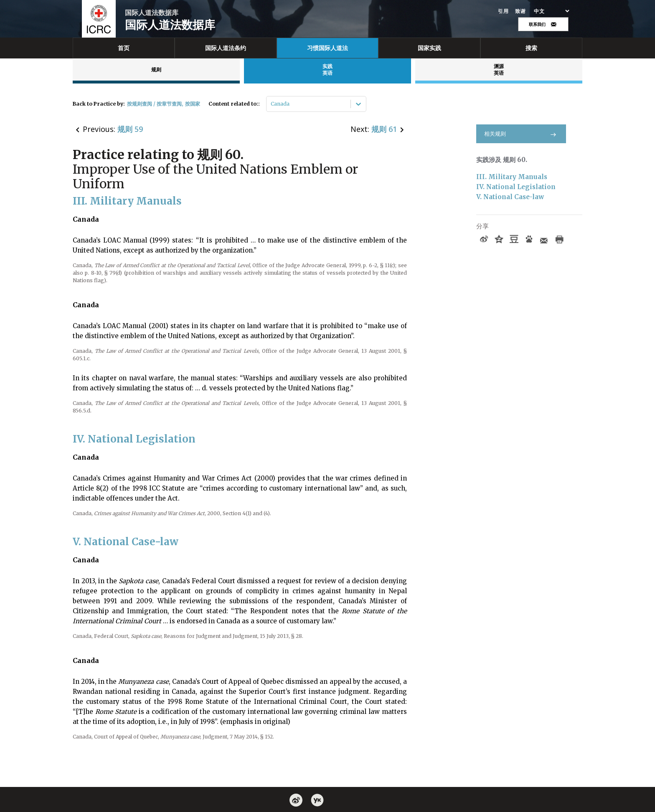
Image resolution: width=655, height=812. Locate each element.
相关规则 (521, 134)
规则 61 (384, 129)
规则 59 (130, 129)
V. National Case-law (510, 197)
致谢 (520, 11)
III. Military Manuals (512, 177)
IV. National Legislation (516, 187)
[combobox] (271, 104)
